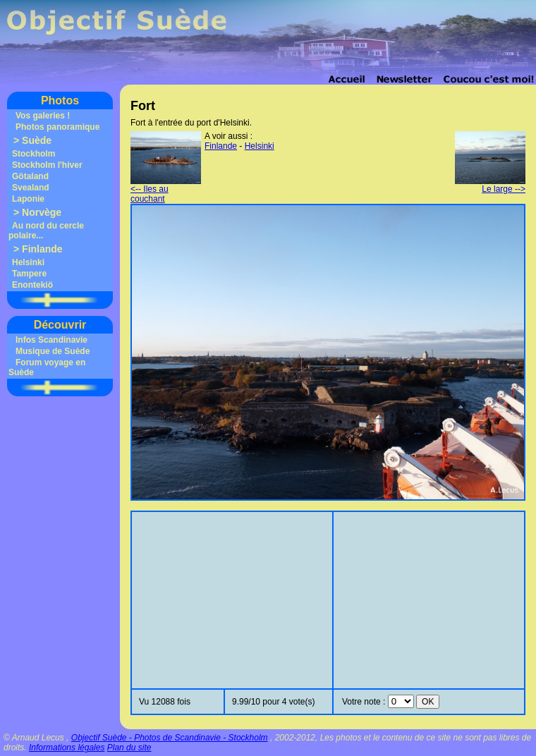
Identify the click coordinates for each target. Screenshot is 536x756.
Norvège (42, 212)
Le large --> (490, 185)
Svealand (31, 188)
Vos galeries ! (43, 116)
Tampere (29, 274)
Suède (37, 140)
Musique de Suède (53, 351)
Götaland (30, 176)
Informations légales (67, 748)
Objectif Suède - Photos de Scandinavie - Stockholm (170, 738)
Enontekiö (32, 285)
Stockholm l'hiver (47, 165)
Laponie (28, 199)
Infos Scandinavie (51, 340)
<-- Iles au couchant (166, 190)
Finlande (42, 249)
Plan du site (129, 748)
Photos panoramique (57, 127)
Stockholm (33, 154)
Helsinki (28, 262)
